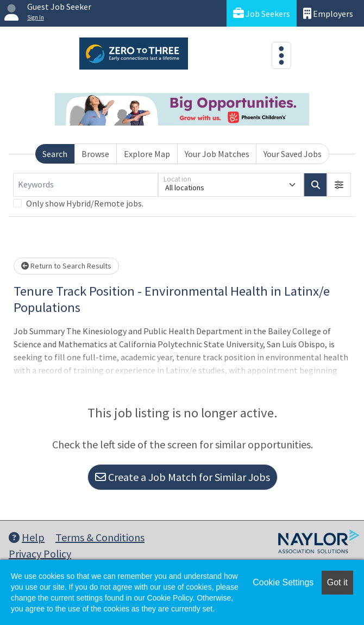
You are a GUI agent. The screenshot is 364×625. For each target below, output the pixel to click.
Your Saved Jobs (293, 154)
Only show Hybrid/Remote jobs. (85, 203)
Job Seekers (262, 13)
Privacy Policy (40, 554)
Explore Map (147, 154)
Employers (328, 13)
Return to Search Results (66, 266)
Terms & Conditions (100, 537)
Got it (337, 582)
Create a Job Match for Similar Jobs (183, 477)
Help (27, 537)
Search (55, 154)
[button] (339, 185)
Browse (95, 154)
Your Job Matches (217, 154)
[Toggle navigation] (281, 55)
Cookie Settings (283, 582)
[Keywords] (86, 185)
